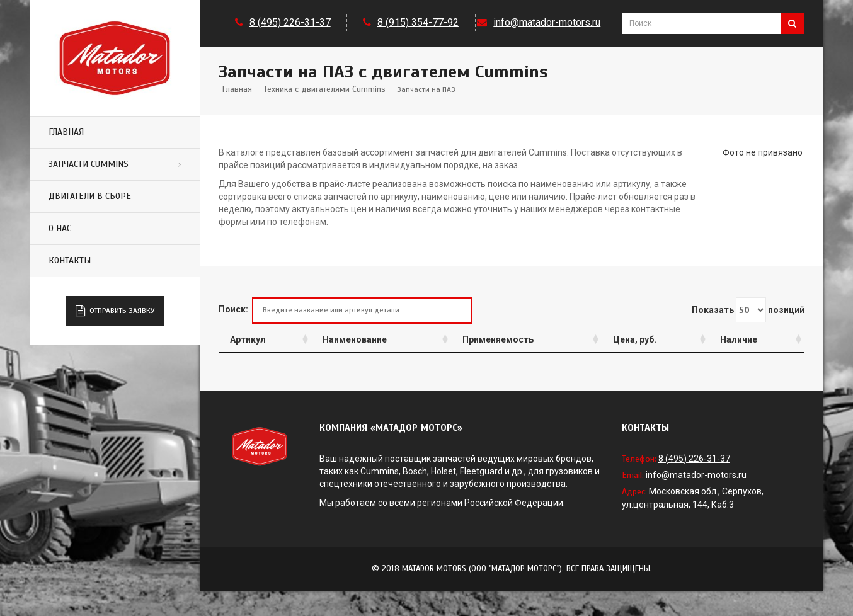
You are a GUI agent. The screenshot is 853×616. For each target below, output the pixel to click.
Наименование (355, 339)
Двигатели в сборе (90, 196)
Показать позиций (748, 310)
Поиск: (346, 310)
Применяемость (498, 339)
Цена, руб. (635, 339)
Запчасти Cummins (89, 164)
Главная (66, 132)
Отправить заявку (115, 311)
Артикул (248, 339)
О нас (60, 228)
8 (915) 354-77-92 (418, 22)
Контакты (70, 260)
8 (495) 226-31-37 (290, 22)
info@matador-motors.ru (547, 22)
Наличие (739, 339)
